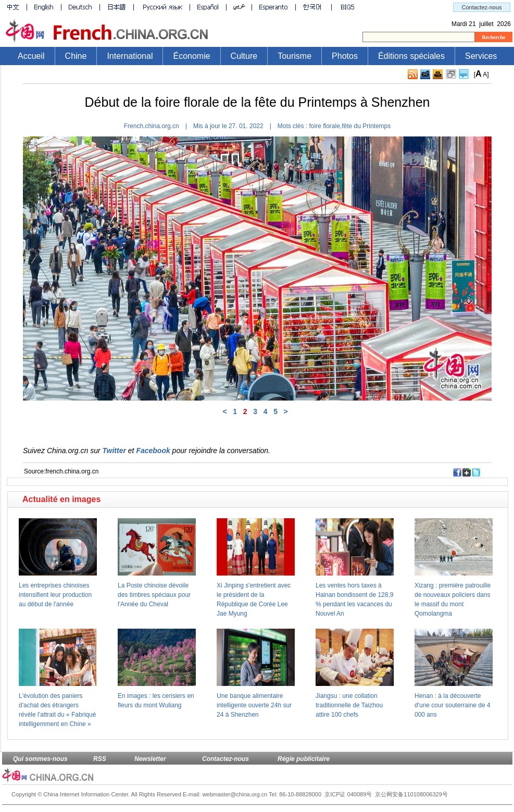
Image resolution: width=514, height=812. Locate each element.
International (130, 56)
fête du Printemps (366, 126)
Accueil (31, 56)
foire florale (324, 126)
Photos (345, 56)
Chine (76, 56)
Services (481, 56)
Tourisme (294, 56)
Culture (244, 56)
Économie (191, 56)
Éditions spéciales (411, 56)
